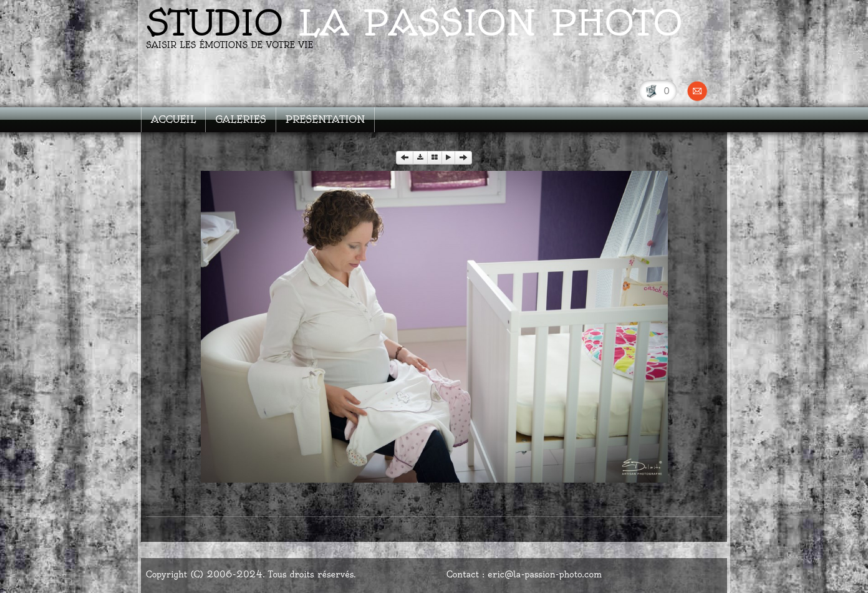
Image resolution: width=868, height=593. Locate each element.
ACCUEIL (173, 119)
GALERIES (240, 119)
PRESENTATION (325, 119)
